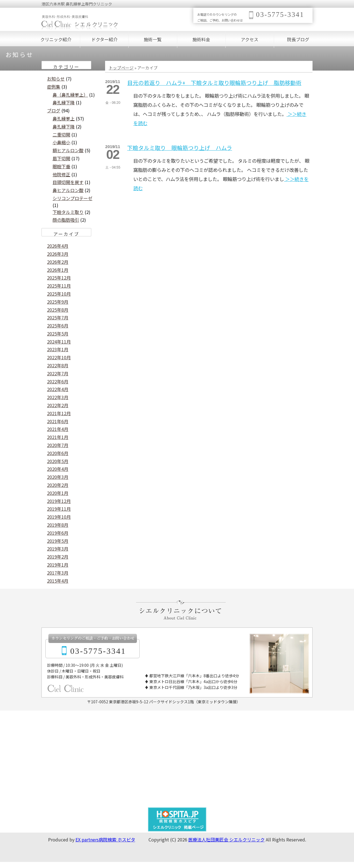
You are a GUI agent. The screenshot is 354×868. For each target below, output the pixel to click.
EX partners (87, 839)
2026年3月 (58, 254)
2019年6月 (58, 533)
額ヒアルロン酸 (68, 150)
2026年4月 (58, 246)
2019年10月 (59, 517)
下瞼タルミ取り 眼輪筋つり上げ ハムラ (180, 148)
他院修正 (61, 174)
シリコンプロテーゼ (72, 198)
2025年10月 (59, 294)
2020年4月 (58, 469)
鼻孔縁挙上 (64, 118)
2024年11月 (59, 342)
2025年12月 (59, 278)
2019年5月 (58, 541)
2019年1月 (58, 565)
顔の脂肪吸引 (66, 220)
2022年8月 (58, 365)
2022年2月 (58, 405)
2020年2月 (58, 485)
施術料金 (201, 39)
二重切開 (61, 135)
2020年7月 (58, 445)
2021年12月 (59, 413)
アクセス (250, 39)
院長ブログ (298, 39)
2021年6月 (58, 421)
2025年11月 (59, 286)
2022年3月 (58, 397)
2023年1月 (58, 349)
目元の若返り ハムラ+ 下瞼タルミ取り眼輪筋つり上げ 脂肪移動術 (214, 83)
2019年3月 (58, 549)
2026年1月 (58, 270)
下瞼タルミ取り (68, 212)
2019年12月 (59, 501)
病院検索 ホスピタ (117, 839)
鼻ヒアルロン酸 (68, 190)
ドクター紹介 (104, 39)
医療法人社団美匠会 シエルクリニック (227, 839)
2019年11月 (59, 509)
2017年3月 (58, 573)
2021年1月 (58, 437)
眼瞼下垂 (61, 166)
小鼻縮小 (61, 142)
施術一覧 (153, 39)
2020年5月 (58, 461)
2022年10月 (59, 357)
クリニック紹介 (56, 39)
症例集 (54, 87)
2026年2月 (58, 262)
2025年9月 (58, 302)
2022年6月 (58, 381)
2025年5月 (58, 334)
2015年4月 (58, 581)
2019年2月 (58, 557)
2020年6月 (58, 453)
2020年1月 (58, 493)
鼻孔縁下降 (64, 102)
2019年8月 (58, 525)
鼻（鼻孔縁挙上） (70, 95)
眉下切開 (61, 158)
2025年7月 (58, 317)
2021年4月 (58, 429)
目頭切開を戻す (68, 182)
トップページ (121, 68)
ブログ (54, 110)
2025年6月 (58, 325)
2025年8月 (58, 310)
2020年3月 (58, 477)
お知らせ (56, 79)
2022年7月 (58, 373)
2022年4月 (58, 389)
